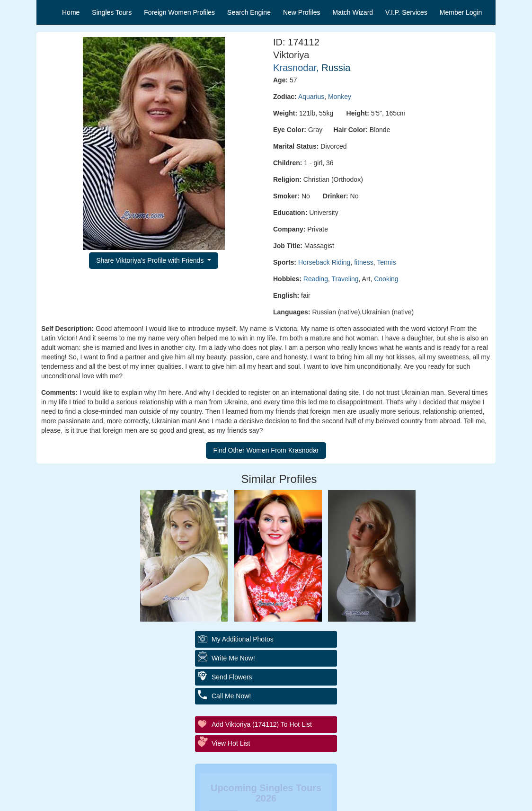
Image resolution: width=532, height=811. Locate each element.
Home (71, 12)
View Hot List (231, 743)
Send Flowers (232, 677)
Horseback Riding (324, 262)
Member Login (461, 12)
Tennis (386, 262)
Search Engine (249, 12)
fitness (364, 262)
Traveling (345, 279)
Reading (316, 279)
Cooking (386, 279)
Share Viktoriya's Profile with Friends (151, 260)
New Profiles (302, 12)
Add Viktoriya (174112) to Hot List (262, 724)
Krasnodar (295, 68)
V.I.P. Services (406, 12)
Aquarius (311, 97)
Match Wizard (353, 12)
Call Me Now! (231, 696)
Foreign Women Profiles (179, 12)
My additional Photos (243, 639)
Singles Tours (112, 12)
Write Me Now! (233, 658)
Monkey (340, 97)
